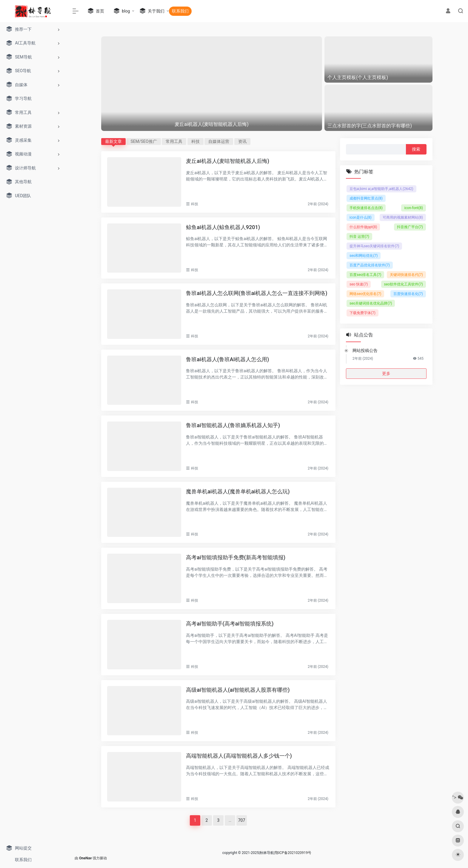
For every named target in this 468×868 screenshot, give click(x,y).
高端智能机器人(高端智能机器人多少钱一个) (239, 756)
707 (242, 820)
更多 (386, 373)
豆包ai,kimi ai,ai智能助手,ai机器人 (381, 189)
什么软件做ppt (363, 227)
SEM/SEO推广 (144, 141)
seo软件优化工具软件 (404, 284)
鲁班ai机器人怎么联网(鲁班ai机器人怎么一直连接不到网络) (257, 293)
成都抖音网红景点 (366, 198)
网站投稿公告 (365, 350)
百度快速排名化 (408, 294)
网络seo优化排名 (365, 294)
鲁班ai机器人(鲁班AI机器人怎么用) (227, 359)
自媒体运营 (219, 141)
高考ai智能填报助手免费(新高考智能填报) (236, 557)
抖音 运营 (359, 237)
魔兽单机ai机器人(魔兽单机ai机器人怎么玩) (238, 491)
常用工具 (174, 141)
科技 (195, 141)
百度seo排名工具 (365, 275)
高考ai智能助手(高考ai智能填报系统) (230, 624)
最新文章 (113, 141)
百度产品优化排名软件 (370, 265)
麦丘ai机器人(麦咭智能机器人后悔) (228, 161)
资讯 (242, 141)
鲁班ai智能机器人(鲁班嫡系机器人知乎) (233, 425)
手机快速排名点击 (366, 208)
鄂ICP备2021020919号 (293, 853)
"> (458, 797)
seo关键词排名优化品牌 (371, 303)
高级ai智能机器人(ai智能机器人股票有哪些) (238, 690)
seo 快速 (359, 284)
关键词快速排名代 (406, 275)
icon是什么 (361, 217)
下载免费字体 (362, 313)
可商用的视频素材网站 (403, 217)
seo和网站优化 (364, 256)
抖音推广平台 (410, 227)
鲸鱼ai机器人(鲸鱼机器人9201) (223, 227)
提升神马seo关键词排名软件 (374, 246)
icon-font (414, 208)
